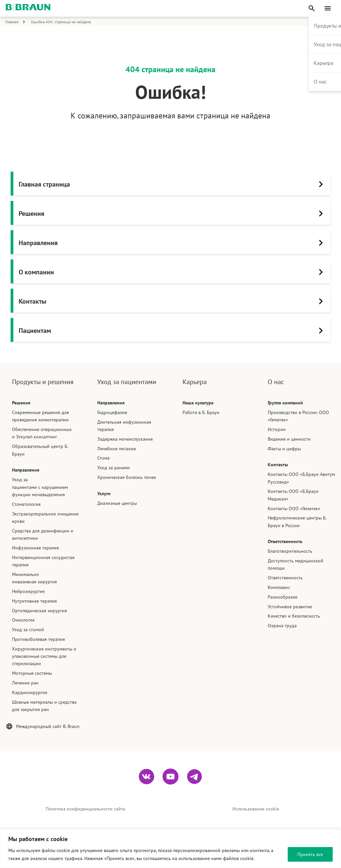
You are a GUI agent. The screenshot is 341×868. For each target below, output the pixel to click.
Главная (12, 22)
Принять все (310, 854)
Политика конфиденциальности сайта (85, 810)
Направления (173, 243)
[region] (170, 849)
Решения (173, 214)
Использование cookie (256, 810)
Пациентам (173, 331)
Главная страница (173, 184)
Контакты (173, 301)
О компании (173, 272)
